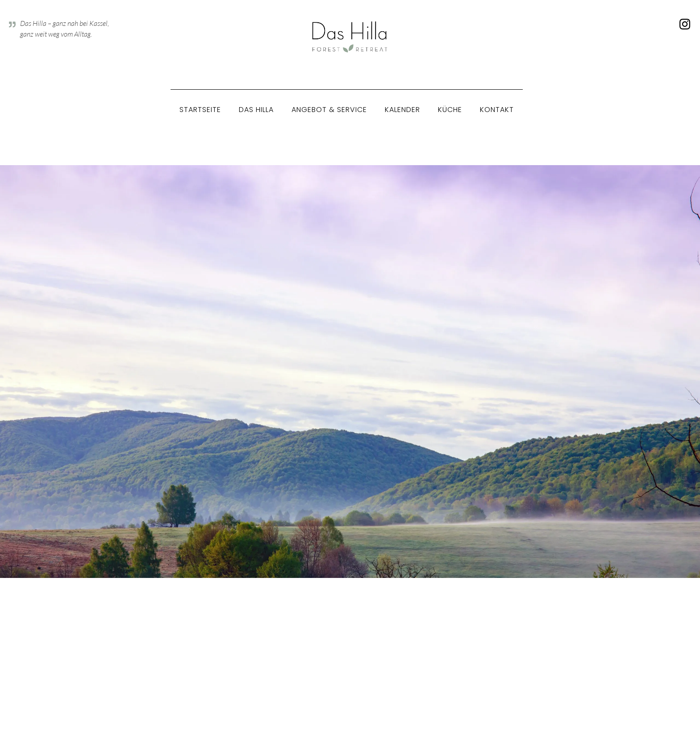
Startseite (200, 110)
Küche (450, 110)
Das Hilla (256, 110)
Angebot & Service (329, 110)
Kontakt (497, 110)
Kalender (402, 110)
